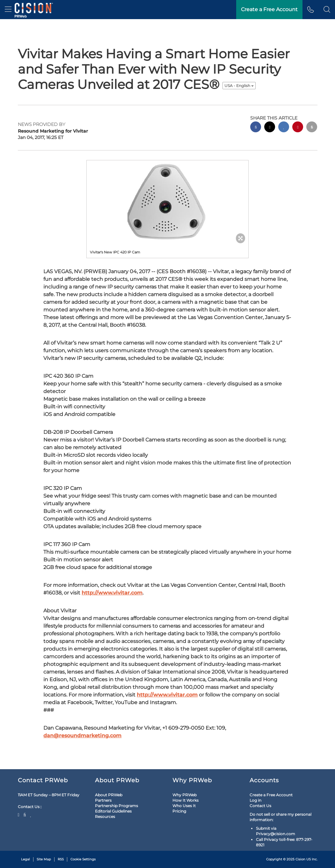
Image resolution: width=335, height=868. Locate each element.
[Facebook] (25, 814)
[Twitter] (19, 814)
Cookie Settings (83, 859)
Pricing (179, 811)
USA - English (239, 86)
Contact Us (30, 807)
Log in (255, 800)
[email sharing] (312, 128)
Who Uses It (184, 806)
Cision (300, 859)
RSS (61, 859)
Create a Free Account (271, 795)
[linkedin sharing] (284, 128)
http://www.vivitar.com (112, 593)
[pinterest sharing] (298, 128)
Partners (103, 800)
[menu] (8, 10)
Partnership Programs (117, 806)
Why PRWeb (185, 795)
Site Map (44, 859)
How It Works (186, 800)
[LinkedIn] (31, 814)
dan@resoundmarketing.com (82, 736)
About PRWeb (109, 795)
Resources (105, 817)
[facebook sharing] (256, 128)
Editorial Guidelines (113, 811)
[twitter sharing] (270, 128)
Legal (25, 859)
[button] (327, 10)
